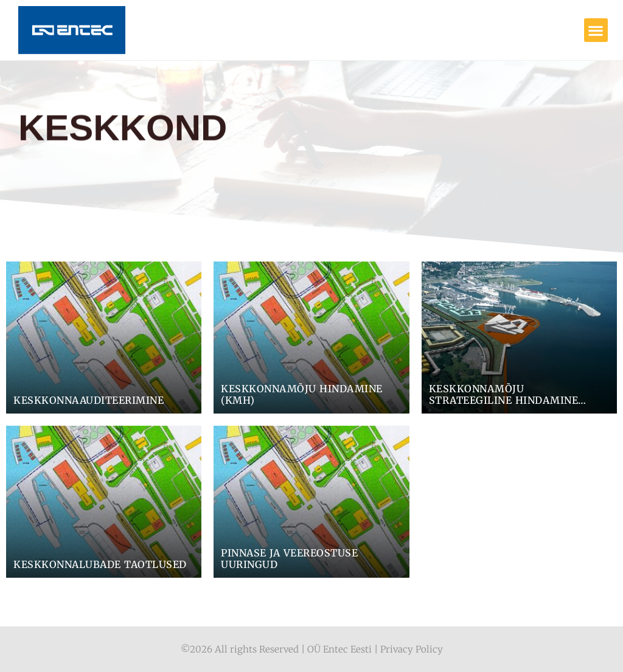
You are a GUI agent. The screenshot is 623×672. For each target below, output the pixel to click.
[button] (596, 30)
